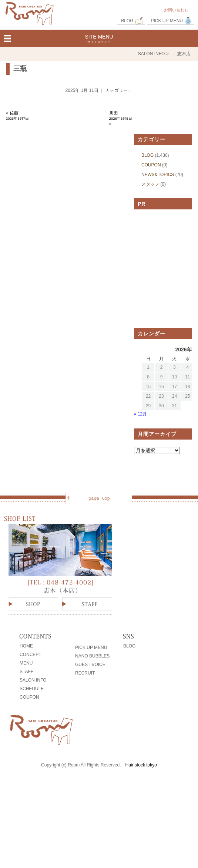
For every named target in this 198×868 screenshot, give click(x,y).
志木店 (184, 54)
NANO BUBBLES (92, 656)
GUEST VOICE (90, 665)
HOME (26, 646)
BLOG (127, 21)
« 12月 (140, 414)
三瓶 (20, 69)
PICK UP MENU (167, 21)
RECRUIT (85, 673)
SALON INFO (33, 680)
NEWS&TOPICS (158, 175)
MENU (26, 663)
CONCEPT (31, 655)
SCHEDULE (32, 689)
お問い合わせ (176, 10)
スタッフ (150, 184)
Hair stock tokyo (141, 765)
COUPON (151, 165)
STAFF (26, 672)
